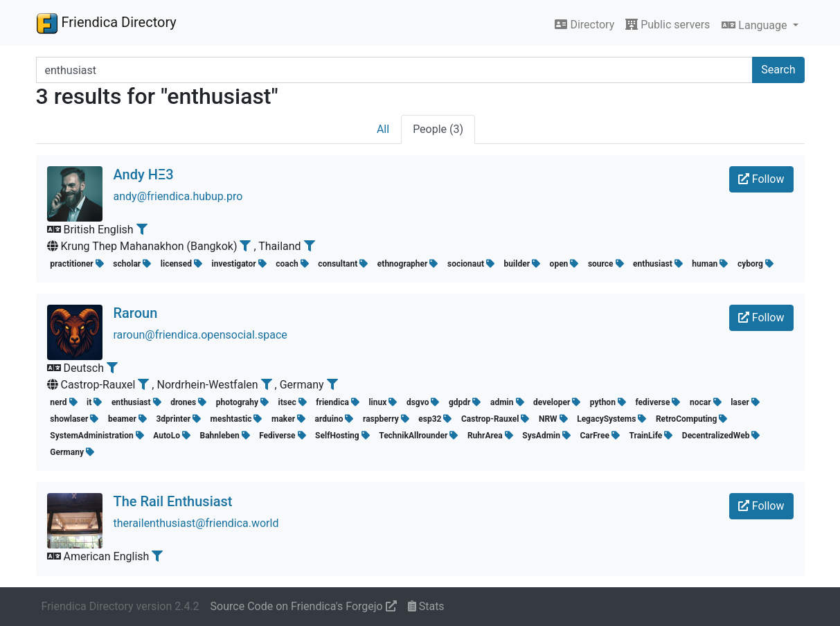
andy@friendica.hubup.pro (178, 196)
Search (778, 70)
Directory (584, 25)
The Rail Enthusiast (173, 501)
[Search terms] (395, 70)
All (383, 129)
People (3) (438, 129)
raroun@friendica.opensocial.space (200, 335)
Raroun (136, 313)
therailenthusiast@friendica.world (196, 523)
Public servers (668, 25)
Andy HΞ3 (144, 175)
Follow (761, 179)
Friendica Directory (106, 23)
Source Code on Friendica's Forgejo (304, 606)
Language (756, 25)
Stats (426, 606)
